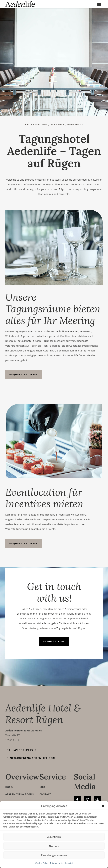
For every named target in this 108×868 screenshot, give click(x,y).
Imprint (69, 863)
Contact (45, 794)
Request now (54, 641)
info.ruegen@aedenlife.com (32, 758)
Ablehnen (54, 846)
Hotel (9, 787)
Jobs (42, 787)
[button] (103, 806)
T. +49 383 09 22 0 (23, 750)
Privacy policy (57, 863)
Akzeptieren (54, 837)
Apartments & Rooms (19, 794)
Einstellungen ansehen (54, 855)
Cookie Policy (42, 863)
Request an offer (24, 374)
